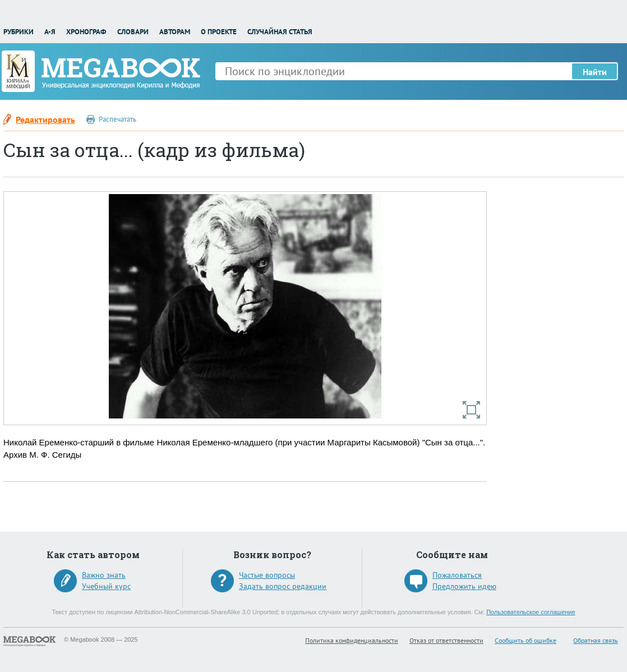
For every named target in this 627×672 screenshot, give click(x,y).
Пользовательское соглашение (531, 612)
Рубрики (19, 32)
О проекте (219, 32)
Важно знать (104, 575)
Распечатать (117, 119)
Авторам (175, 32)
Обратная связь (596, 640)
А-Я (50, 32)
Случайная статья (280, 32)
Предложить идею (464, 586)
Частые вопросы (267, 575)
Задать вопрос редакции (283, 586)
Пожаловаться (457, 575)
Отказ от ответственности (446, 640)
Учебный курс (106, 586)
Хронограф (86, 32)
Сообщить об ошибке (525, 640)
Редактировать (45, 119)
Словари (133, 32)
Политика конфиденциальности (352, 640)
